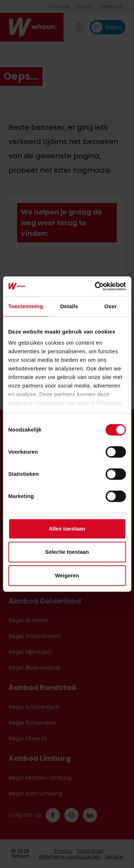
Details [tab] (69, 306)
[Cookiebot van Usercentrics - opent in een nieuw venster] (95, 286)
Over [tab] (111, 306)
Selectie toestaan (67, 552)
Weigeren (67, 575)
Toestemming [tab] (26, 306)
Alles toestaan (67, 529)
